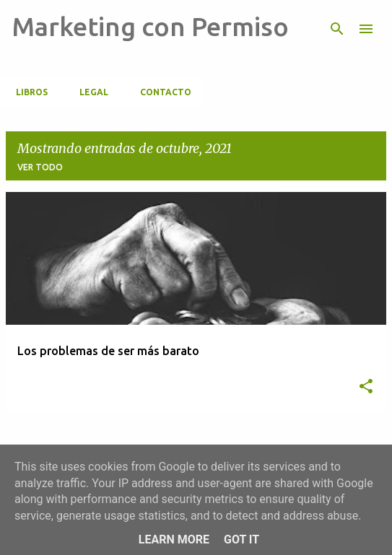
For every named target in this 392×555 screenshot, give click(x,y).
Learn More (174, 539)
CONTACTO (161, 92)
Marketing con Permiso (150, 26)
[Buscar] (337, 29)
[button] (366, 387)
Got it (241, 539)
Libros (27, 92)
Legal (90, 92)
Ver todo (40, 167)
